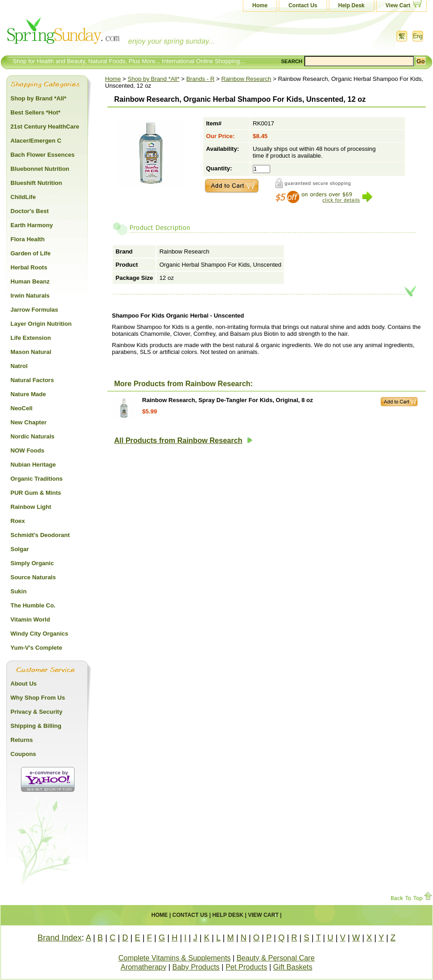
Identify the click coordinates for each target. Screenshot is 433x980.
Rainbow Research (247, 79)
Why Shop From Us (38, 698)
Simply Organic (32, 563)
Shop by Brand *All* (154, 79)
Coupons (23, 754)
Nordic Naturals (33, 436)
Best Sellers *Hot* (35, 112)
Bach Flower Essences (43, 155)
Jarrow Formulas (34, 310)
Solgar (20, 549)
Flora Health (28, 239)
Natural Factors (32, 380)
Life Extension (31, 338)
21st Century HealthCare (45, 127)
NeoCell (21, 408)
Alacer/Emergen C (36, 141)
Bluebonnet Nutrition (40, 169)
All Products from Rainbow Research (183, 440)
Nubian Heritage (33, 465)
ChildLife (23, 197)
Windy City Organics (39, 634)
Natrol (19, 366)
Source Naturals (33, 577)
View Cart (398, 5)
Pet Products (247, 967)
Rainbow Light (31, 507)
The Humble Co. (33, 605)
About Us (24, 684)
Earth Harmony (32, 225)
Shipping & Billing (36, 726)
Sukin (18, 591)
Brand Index (59, 938)
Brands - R (201, 79)
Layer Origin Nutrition (41, 324)
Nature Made (28, 394)
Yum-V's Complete (36, 648)
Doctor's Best (30, 211)
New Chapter (28, 422)
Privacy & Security (36, 712)
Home (260, 5)
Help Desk (352, 5)
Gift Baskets (293, 967)
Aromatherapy (143, 967)
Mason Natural (31, 352)
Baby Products (196, 967)
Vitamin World (30, 619)
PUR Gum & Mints (36, 493)
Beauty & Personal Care (276, 958)
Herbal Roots (29, 267)
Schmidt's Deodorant (40, 535)
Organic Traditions (37, 479)
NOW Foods (27, 450)
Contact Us (303, 5)
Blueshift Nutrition (36, 183)
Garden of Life (30, 253)
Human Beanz (30, 281)
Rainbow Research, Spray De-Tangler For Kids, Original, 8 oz (228, 400)
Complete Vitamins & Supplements (174, 958)
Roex (18, 521)
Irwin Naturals (30, 296)
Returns (22, 740)
